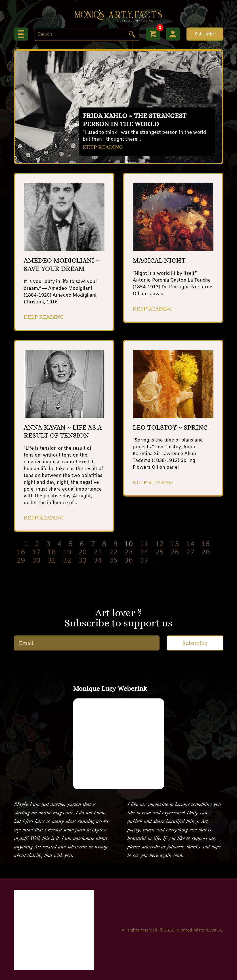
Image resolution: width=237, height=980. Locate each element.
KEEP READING (103, 147)
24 (144, 553)
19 (67, 553)
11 (144, 544)
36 (129, 561)
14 (190, 544)
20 (83, 553)
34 (98, 561)
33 (83, 561)
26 (175, 553)
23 (129, 553)
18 (52, 553)
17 (36, 553)
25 (160, 553)
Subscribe (205, 34)
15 (206, 544)
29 (21, 561)
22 (113, 553)
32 (67, 561)
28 (206, 553)
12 (160, 544)
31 (52, 561)
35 (113, 561)
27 (190, 553)
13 (175, 544)
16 (21, 553)
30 (36, 561)
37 (144, 561)
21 (98, 553)
